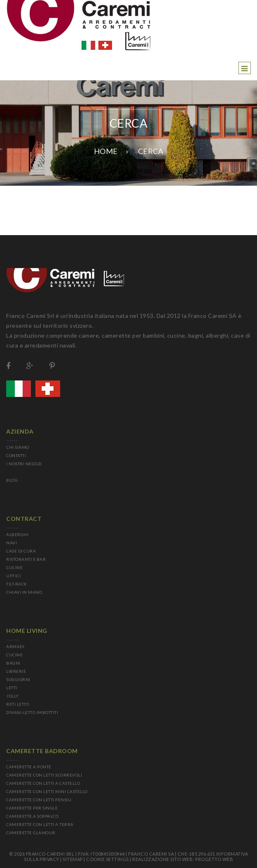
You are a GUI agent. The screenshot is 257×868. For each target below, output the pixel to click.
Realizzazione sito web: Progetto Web (183, 859)
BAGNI (13, 663)
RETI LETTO (18, 704)
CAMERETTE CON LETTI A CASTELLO (43, 783)
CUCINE (14, 567)
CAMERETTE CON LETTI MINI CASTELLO (47, 791)
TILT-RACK (17, 584)
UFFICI (13, 576)
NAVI (12, 543)
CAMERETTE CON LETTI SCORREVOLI (44, 775)
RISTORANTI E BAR (26, 559)
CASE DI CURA (21, 551)
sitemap (73, 859)
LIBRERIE (16, 671)
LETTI (12, 688)
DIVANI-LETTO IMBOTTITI (32, 712)
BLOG (12, 480)
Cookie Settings (107, 859)
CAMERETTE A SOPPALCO (32, 816)
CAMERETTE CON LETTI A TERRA (40, 824)
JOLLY (13, 696)
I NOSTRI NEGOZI (24, 464)
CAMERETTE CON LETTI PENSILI (39, 800)
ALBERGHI (17, 534)
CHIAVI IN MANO (24, 592)
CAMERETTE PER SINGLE (32, 808)
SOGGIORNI (18, 679)
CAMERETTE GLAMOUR (31, 833)
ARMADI (15, 646)
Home (106, 151)
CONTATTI (16, 455)
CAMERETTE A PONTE (29, 767)
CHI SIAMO (18, 447)
